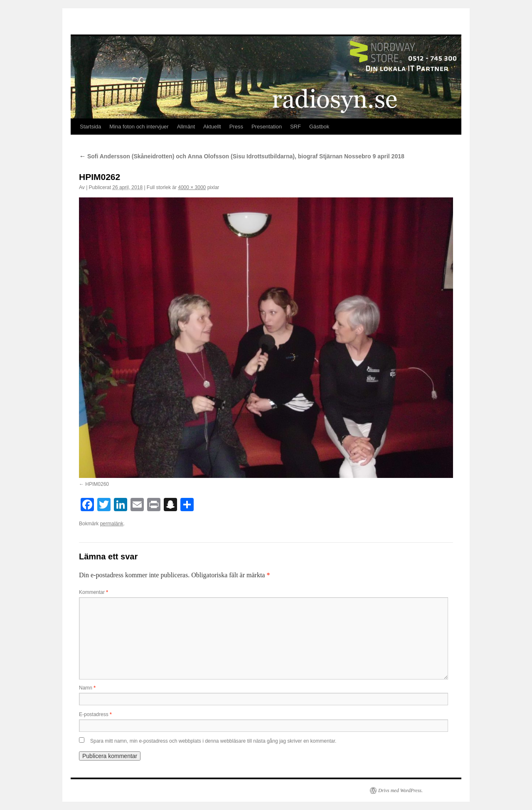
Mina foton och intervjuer (139, 127)
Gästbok (319, 127)
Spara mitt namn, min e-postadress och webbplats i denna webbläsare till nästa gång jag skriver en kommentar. (213, 741)
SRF (296, 127)
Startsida (90, 127)
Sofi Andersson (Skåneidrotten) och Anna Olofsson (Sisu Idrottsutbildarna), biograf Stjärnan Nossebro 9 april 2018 (242, 156)
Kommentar (94, 592)
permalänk (112, 524)
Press (236, 127)
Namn (87, 688)
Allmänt (186, 127)
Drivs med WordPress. (400, 790)
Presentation (267, 127)
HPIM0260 (97, 484)
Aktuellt (212, 127)
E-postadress (95, 714)
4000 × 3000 (192, 187)
